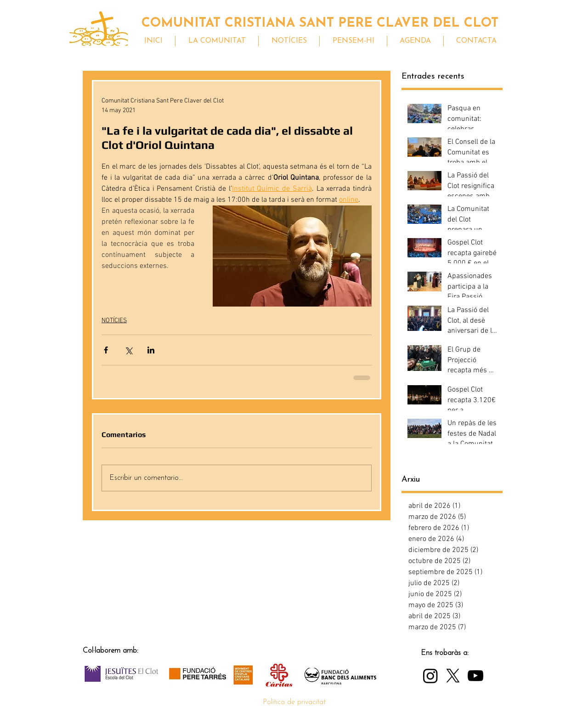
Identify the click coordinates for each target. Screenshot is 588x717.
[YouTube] (475, 676)
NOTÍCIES (114, 321)
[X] (453, 676)
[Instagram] (430, 676)
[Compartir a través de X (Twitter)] (128, 350)
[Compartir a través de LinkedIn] (151, 350)
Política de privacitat (294, 702)
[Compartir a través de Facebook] (106, 350)
